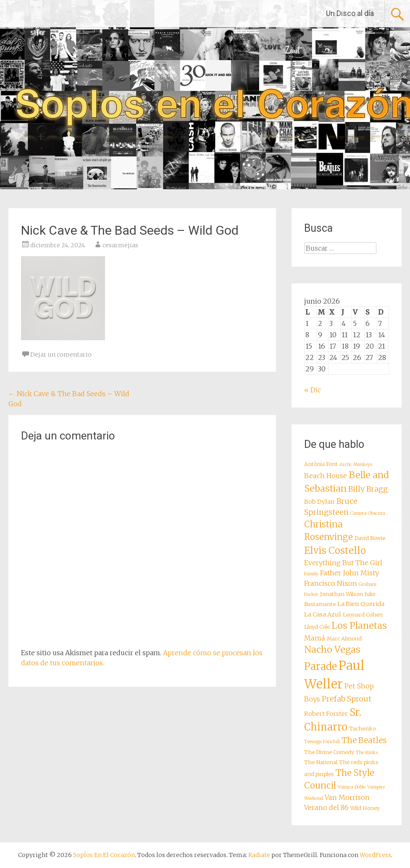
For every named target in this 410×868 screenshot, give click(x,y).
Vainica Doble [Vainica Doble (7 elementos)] (352, 787)
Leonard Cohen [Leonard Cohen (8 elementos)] (363, 615)
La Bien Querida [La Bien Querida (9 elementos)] (361, 604)
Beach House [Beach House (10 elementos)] (326, 476)
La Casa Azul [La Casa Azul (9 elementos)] (323, 614)
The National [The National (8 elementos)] (321, 762)
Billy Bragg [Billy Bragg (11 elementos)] (368, 489)
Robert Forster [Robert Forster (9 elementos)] (326, 714)
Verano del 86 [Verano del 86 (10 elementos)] (326, 807)
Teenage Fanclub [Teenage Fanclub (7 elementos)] (322, 742)
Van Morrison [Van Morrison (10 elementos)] (347, 797)
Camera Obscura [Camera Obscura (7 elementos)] (368, 513)
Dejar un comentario (61, 355)
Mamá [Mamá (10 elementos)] (315, 638)
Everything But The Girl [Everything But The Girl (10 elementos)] (343, 563)
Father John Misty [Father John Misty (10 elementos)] (350, 573)
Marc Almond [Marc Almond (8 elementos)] (344, 639)
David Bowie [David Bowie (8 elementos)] (370, 538)
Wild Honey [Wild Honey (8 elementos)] (365, 808)
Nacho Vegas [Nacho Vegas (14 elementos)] (332, 650)
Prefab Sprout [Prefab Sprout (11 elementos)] (347, 699)
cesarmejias (120, 245)
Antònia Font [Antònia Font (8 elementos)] (321, 464)
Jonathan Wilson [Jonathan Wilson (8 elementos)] (342, 594)
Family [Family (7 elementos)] (311, 574)
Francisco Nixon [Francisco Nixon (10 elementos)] (331, 583)
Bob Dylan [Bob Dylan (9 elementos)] (319, 502)
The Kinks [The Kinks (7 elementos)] (367, 753)
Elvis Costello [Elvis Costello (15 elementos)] (335, 550)
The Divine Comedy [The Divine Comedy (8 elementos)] (329, 752)
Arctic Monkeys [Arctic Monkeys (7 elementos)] (356, 464)
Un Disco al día (350, 13)
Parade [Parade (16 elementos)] (321, 666)
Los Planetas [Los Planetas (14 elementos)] (359, 626)
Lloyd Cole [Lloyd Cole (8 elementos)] (317, 627)
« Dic (313, 390)
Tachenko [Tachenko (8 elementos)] (362, 729)
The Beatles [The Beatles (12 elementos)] (364, 740)
